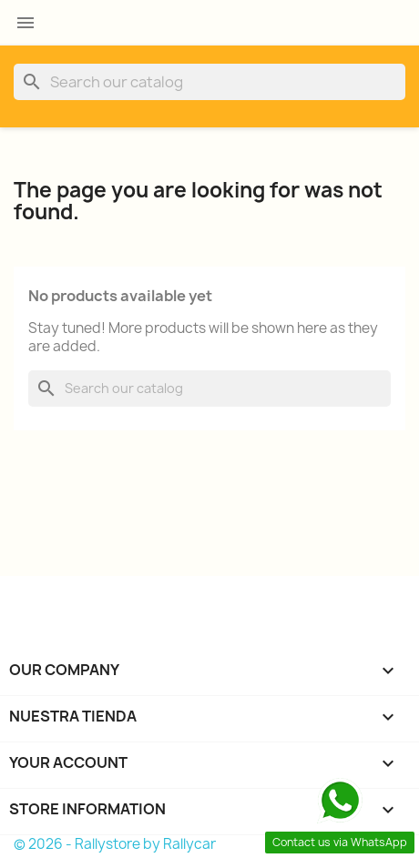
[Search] (209, 82)
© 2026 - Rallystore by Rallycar (115, 844)
